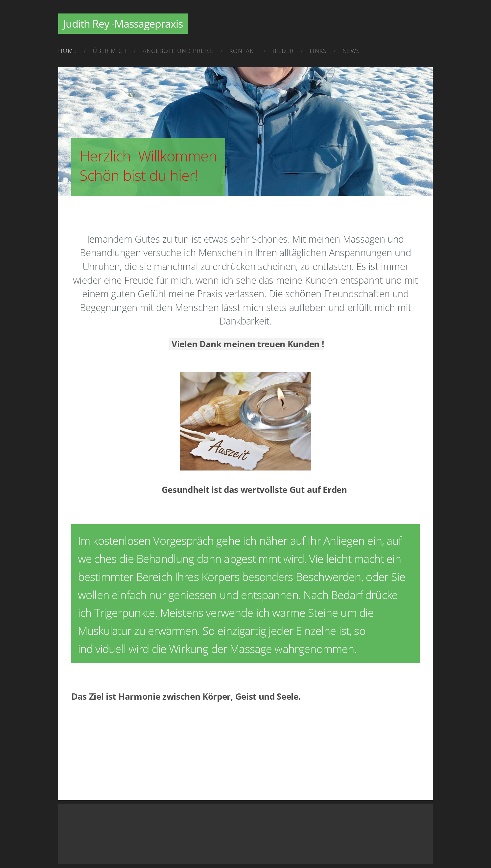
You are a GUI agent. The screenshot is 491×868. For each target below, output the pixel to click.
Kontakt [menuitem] (243, 51)
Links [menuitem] (318, 51)
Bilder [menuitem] (283, 51)
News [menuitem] (351, 51)
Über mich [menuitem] (110, 51)
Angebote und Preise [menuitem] (178, 51)
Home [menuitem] (68, 51)
